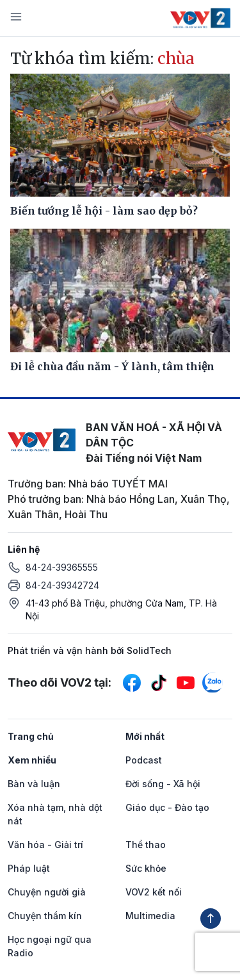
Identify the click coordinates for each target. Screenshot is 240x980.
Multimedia (150, 916)
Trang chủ (31, 736)
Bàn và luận (34, 784)
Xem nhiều (32, 760)
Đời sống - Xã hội (163, 784)
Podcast (144, 760)
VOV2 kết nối (154, 892)
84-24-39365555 (62, 567)
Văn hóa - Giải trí (45, 845)
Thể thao (146, 845)
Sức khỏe (146, 868)
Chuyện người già (47, 892)
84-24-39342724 (62, 585)
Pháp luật (29, 868)
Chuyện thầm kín (45, 916)
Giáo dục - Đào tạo (167, 807)
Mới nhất (145, 736)
